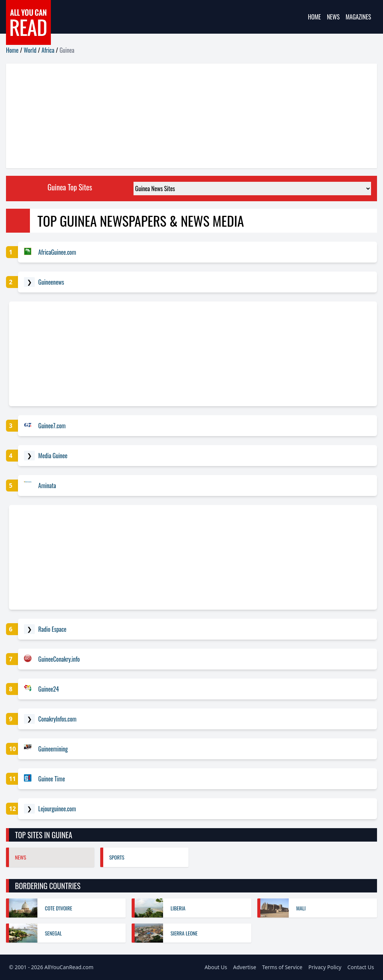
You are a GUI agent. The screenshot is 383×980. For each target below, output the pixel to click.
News (333, 17)
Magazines (358, 17)
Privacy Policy (325, 967)
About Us (216, 967)
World (30, 50)
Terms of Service (282, 967)
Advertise (245, 967)
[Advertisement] (191, 116)
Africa (48, 50)
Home (314, 17)
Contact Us (361, 967)
